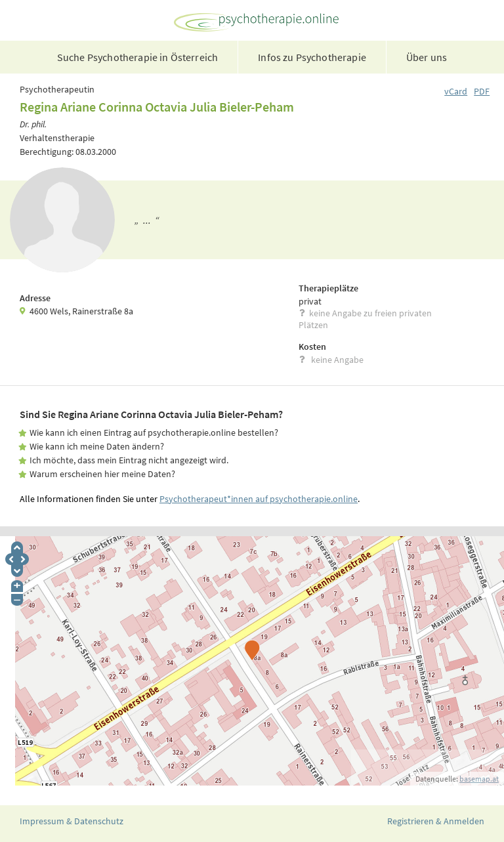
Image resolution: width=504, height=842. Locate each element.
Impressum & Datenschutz (72, 821)
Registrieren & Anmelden (436, 821)
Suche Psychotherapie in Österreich (137, 57)
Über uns (427, 57)
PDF (482, 91)
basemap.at (479, 779)
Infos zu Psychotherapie (312, 57)
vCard (456, 91)
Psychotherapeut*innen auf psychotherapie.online (259, 499)
